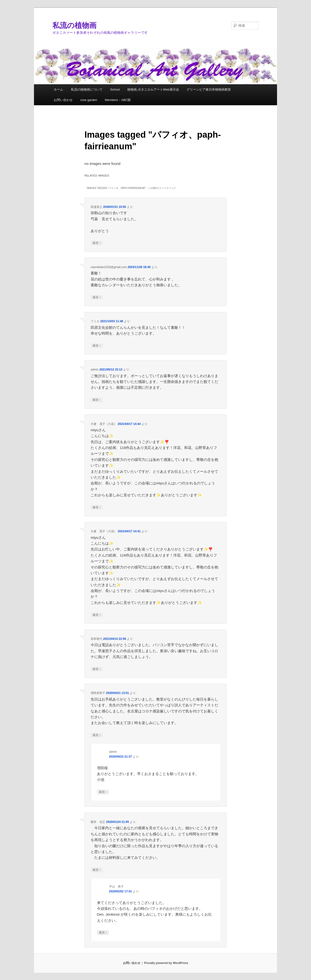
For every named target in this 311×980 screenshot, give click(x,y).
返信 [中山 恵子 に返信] (103, 933)
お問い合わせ (63, 100)
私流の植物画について (87, 89)
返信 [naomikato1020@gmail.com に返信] (97, 297)
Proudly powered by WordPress (166, 963)
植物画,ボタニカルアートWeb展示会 (153, 89)
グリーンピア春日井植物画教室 (209, 89)
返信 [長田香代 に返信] (97, 669)
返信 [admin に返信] (97, 400)
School (115, 89)
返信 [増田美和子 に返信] (97, 735)
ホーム (58, 89)
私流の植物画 (74, 25)
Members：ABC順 (118, 100)
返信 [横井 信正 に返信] (97, 870)
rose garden (89, 100)
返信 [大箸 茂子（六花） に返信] (97, 507)
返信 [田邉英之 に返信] (97, 243)
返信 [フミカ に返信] (97, 346)
